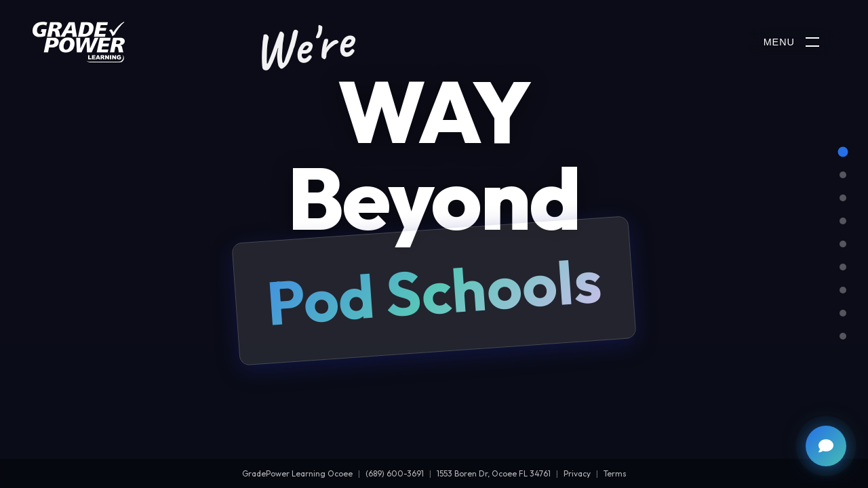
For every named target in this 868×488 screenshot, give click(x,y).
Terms (615, 473)
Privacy (577, 473)
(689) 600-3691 (395, 473)
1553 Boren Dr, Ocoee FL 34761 (494, 473)
